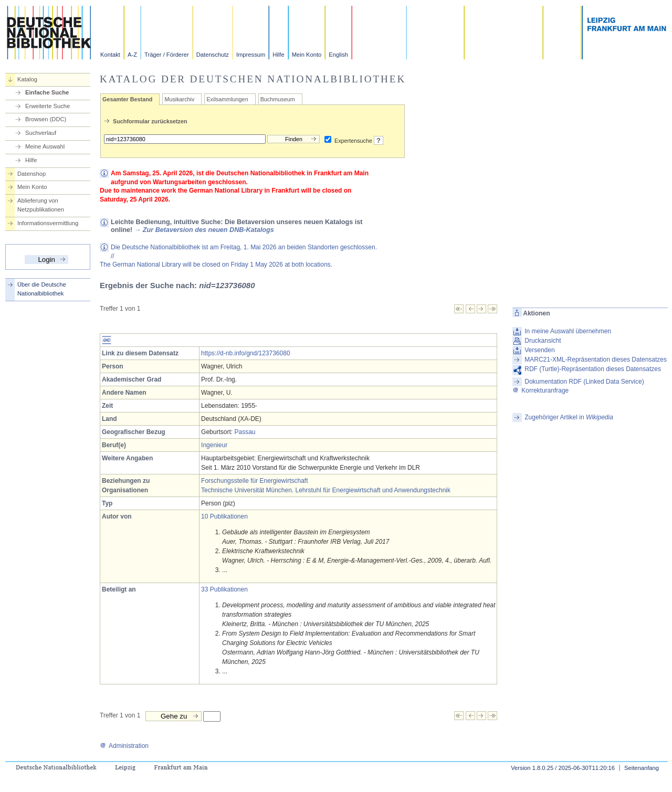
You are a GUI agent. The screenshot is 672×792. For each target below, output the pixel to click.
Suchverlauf (41, 133)
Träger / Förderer (167, 55)
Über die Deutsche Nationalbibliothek (42, 289)
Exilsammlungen (227, 99)
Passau (245, 432)
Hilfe (278, 55)
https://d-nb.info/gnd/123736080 (245, 353)
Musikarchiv (179, 99)
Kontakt (110, 55)
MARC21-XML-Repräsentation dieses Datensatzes (596, 360)
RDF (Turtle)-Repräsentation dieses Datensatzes (593, 369)
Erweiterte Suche (48, 106)
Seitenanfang (642, 768)
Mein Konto (307, 55)
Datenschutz (213, 55)
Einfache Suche (47, 92)
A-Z (132, 55)
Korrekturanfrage (540, 390)
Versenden (539, 350)
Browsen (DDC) (46, 119)
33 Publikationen (224, 589)
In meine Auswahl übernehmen (568, 331)
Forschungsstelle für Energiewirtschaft (254, 481)
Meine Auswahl (45, 146)
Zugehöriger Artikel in (569, 417)
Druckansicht (543, 341)
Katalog (27, 79)
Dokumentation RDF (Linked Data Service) (584, 382)
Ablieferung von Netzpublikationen (41, 205)
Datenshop (31, 174)
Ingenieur (214, 445)
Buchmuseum (278, 99)
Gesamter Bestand (127, 99)
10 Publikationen (224, 516)
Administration (124, 746)
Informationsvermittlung (48, 223)
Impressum (251, 55)
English (338, 55)
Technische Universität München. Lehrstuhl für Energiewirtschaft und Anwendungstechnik (326, 490)
